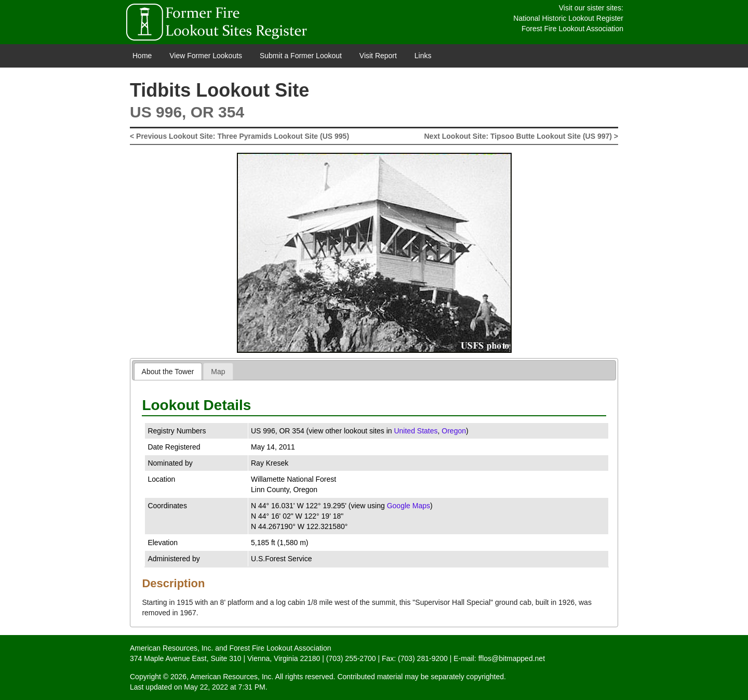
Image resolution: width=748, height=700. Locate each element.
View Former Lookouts (206, 56)
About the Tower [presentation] (168, 372)
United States (416, 431)
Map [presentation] (218, 372)
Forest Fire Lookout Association (572, 29)
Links (423, 56)
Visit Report (378, 56)
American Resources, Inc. (171, 648)
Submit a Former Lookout (301, 56)
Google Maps (409, 506)
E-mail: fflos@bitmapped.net (499, 658)
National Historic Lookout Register (568, 18)
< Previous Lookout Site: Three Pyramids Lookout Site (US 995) (239, 136)
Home (142, 56)
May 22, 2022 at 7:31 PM (224, 687)
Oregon (454, 431)
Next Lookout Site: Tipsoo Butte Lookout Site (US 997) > (522, 136)
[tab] (168, 371)
